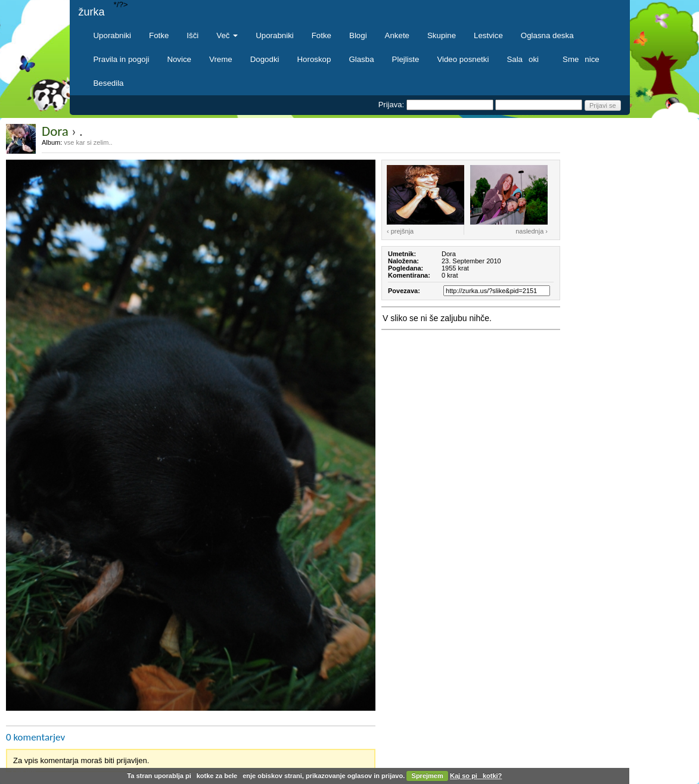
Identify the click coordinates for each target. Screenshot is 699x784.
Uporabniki (113, 35)
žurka (92, 12)
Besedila (109, 83)
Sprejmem (428, 776)
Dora (55, 131)
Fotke (159, 35)
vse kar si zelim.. (88, 142)
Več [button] (227, 35)
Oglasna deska (547, 35)
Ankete (397, 35)
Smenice (581, 59)
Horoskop (314, 59)
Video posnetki (463, 59)
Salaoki (526, 59)
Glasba (361, 59)
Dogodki (265, 59)
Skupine (442, 35)
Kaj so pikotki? (476, 776)
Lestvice (488, 35)
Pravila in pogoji (122, 59)
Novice (179, 59)
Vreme (221, 59)
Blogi (358, 35)
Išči (192, 35)
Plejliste (406, 59)
